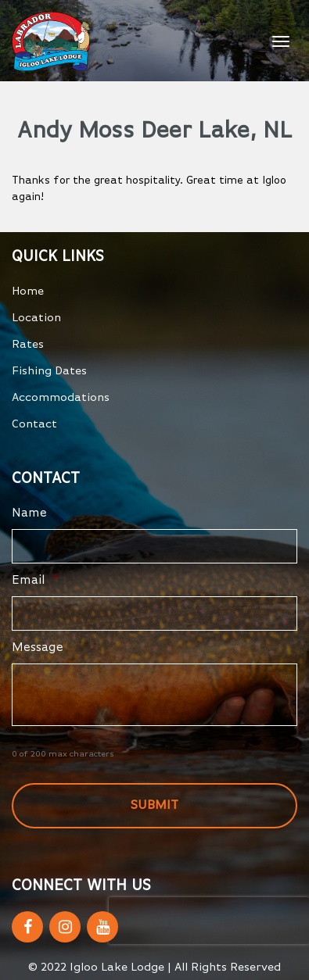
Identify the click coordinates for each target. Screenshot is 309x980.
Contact (34, 424)
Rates (28, 344)
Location (36, 318)
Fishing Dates (49, 371)
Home (28, 291)
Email (35, 581)
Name (29, 513)
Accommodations (61, 397)
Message (38, 648)
